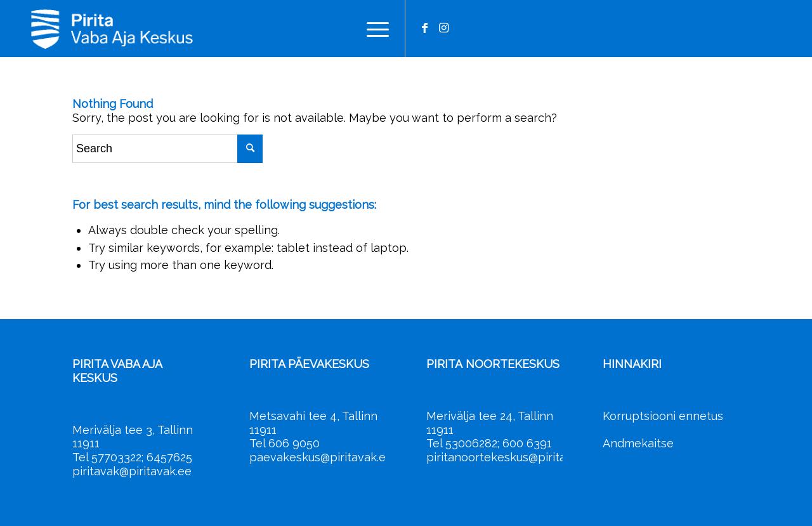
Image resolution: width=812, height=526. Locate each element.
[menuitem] (374, 29)
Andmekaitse (638, 443)
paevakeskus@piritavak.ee (321, 457)
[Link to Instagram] (444, 28)
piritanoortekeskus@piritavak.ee (514, 457)
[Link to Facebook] (425, 28)
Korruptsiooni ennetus (663, 416)
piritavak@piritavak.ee (132, 471)
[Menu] (374, 29)
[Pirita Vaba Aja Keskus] (170, 29)
